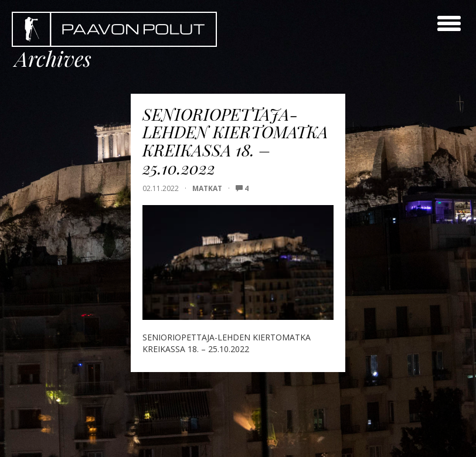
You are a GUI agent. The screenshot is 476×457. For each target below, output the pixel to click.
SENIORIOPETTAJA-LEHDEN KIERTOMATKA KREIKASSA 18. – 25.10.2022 (235, 141)
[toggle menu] (449, 23)
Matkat (207, 188)
